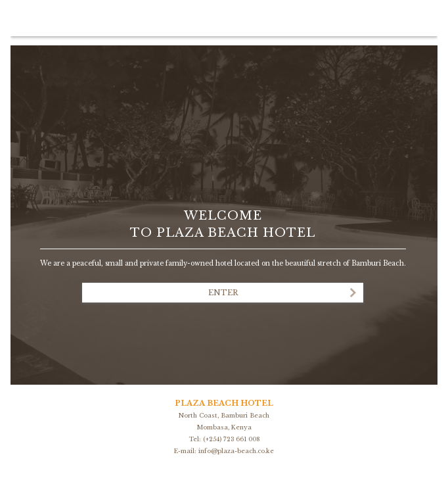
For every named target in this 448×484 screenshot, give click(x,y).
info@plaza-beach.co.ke (236, 451)
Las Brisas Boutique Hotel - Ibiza (223, 159)
